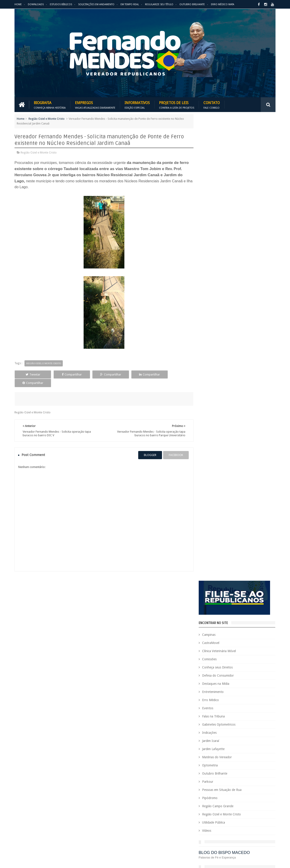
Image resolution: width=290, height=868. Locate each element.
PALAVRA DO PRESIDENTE (228, 414)
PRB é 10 (199, 803)
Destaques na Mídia (219, 221)
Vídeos (210, 368)
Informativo (201, 772)
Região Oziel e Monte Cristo (47, 119)
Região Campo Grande (221, 343)
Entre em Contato (260, 656)
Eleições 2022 (223, 741)
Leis (221, 780)
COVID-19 (242, 710)
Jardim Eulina (221, 772)
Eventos (211, 245)
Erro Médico (214, 237)
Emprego (262, 741)
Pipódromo (213, 335)
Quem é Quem (202, 811)
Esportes (263, 749)
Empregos (95, 105)
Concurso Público (223, 703)
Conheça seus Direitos (221, 204)
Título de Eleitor (239, 826)
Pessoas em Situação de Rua (225, 327)
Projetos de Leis (177, 105)
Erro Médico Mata (223, 4)
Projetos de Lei (218, 803)
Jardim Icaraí (214, 278)
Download (26, 656)
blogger (148, 446)
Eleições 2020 (202, 741)
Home (18, 4)
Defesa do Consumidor (222, 212)
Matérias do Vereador (221, 294)
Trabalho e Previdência (208, 834)
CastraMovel (214, 180)
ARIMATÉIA (213, 489)
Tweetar (31, 374)
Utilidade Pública (217, 359)
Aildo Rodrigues (235, 679)
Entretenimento (216, 229)
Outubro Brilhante (192, 4)
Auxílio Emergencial (206, 687)
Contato (212, 105)
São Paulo (199, 826)
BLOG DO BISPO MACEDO (228, 390)
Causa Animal (222, 695)
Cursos (198, 718)
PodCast (258, 795)
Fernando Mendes (37, 861)
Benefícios (229, 687)
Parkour (211, 319)
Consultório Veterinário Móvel (212, 710)
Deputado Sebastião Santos (211, 726)
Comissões (213, 196)
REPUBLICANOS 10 (221, 439)
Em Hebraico (244, 741)
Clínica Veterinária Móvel (223, 188)
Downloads (36, 4)
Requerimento (264, 818)
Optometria (214, 302)
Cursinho (259, 710)
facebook (174, 446)
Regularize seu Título (159, 4)
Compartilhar (67, 374)
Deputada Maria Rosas (255, 718)
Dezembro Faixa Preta (207, 733)
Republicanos (242, 818)
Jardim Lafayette (217, 286)
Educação (251, 733)
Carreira (262, 687)
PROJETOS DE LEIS (243, 803)
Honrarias (235, 764)
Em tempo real (133, 656)
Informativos (137, 105)
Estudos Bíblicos (61, 4)
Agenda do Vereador (207, 679)
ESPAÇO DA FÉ (217, 464)
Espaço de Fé (245, 749)
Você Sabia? (201, 841)
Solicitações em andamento (96, 4)
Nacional (266, 780)
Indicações (213, 270)
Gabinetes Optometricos (222, 261)
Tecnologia (217, 826)
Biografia (50, 105)
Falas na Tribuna (217, 253)
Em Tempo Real (130, 4)
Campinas (212, 172)
